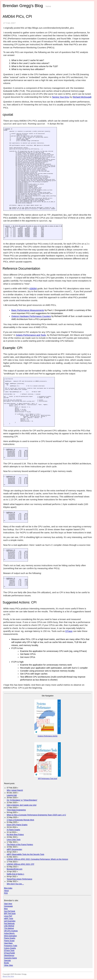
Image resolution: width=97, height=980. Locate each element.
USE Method (9, 926)
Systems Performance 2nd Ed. (48, 736)
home (48, 6)
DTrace (69, 631)
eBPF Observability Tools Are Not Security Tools (25, 854)
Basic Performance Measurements (28, 310)
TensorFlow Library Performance (19, 879)
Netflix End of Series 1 (15, 874)
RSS (6, 893)
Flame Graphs (10, 938)
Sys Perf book (10, 911)
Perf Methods (9, 924)
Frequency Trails (11, 946)
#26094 (33, 288)
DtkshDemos (9, 955)
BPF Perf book (10, 914)
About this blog (8, 976)
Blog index (8, 888)
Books (7, 963)
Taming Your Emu (61, 97)
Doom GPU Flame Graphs (17, 825)
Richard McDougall (82, 97)
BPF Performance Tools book (48, 779)
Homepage (8, 906)
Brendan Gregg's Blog (23, 6)
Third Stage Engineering (16, 810)
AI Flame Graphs (13, 830)
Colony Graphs (10, 948)
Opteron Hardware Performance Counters (31, 316)
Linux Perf (8, 916)
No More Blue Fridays (15, 835)
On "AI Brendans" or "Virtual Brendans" (22, 800)
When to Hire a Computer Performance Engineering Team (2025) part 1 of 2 (36, 815)
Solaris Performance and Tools (31, 335)
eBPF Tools (9, 919)
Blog (6, 909)
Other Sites (9, 965)
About (6, 891)
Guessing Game (10, 958)
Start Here (8, 904)
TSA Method (9, 928)
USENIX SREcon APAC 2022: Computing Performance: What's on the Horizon (37, 859)
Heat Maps (8, 943)
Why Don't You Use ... (15, 884)
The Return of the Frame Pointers (20, 845)
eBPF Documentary (14, 849)
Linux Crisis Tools (14, 840)
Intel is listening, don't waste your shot (22, 805)
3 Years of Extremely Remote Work (20, 820)
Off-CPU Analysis (11, 931)
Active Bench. (9, 933)
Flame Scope (9, 941)
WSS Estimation (10, 936)
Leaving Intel (12, 795)
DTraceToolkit (9, 953)
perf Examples (10, 921)
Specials (7, 960)
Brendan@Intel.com (15, 869)
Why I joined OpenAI (15, 790)
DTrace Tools (9, 951)
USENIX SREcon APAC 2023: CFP (20, 864)
